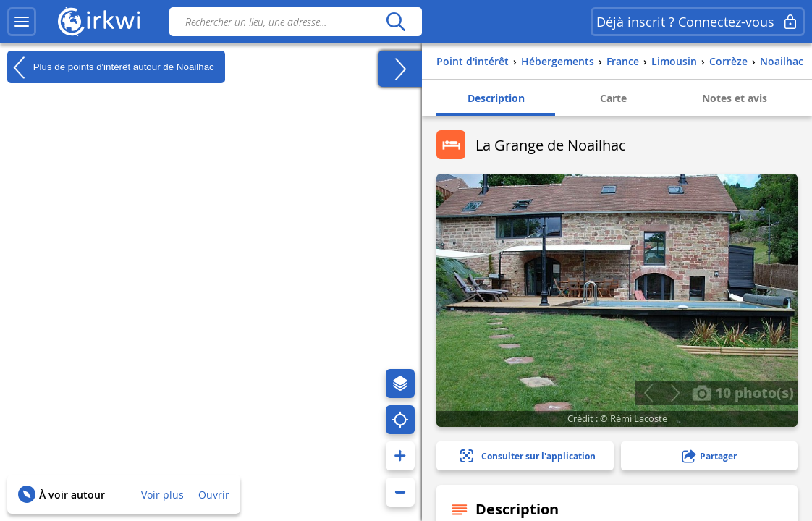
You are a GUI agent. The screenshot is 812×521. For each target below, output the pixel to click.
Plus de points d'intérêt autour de (111, 67)
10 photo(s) (743, 392)
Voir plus (162, 495)
